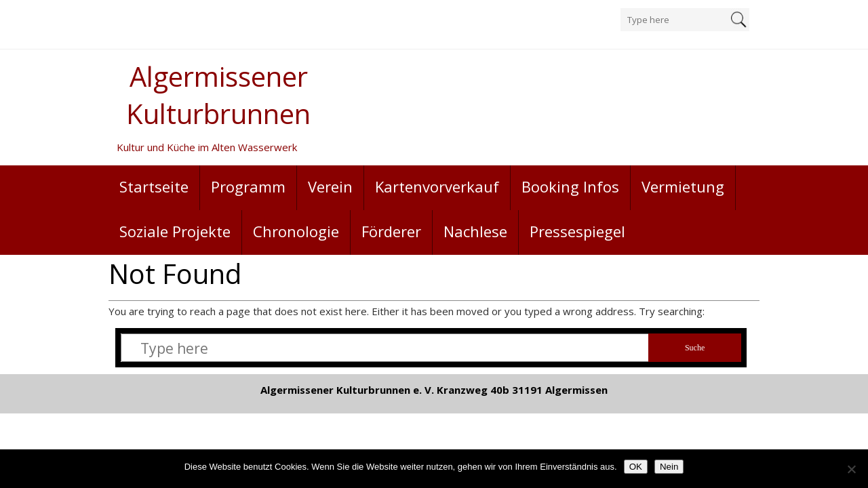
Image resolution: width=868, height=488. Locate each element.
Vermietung (683, 186)
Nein (669, 467)
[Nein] (851, 469)
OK (636, 467)
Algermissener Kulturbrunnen (218, 95)
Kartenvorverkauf (437, 186)
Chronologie (296, 231)
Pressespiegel (577, 231)
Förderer (391, 231)
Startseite (154, 186)
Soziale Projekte (175, 231)
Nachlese (475, 231)
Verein (330, 186)
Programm (248, 186)
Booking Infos (570, 186)
